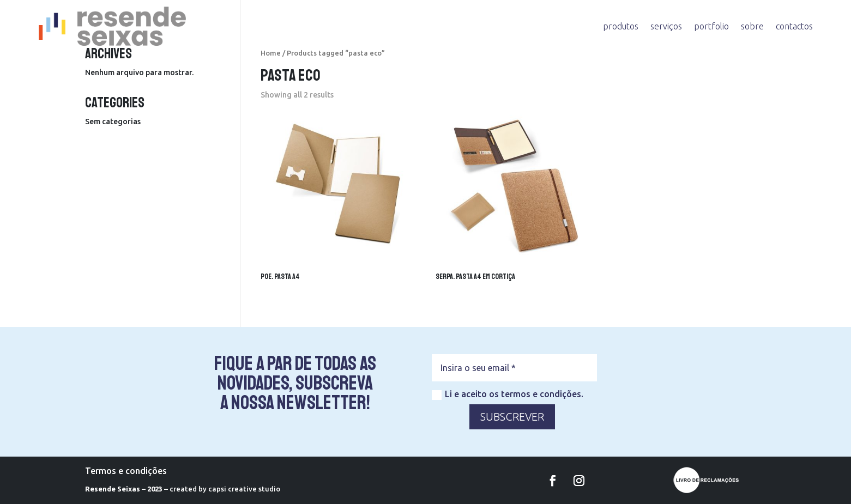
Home (271, 53)
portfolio (711, 26)
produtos (621, 26)
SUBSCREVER (512, 417)
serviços (666, 26)
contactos (794, 26)
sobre (752, 26)
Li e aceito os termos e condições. (508, 394)
